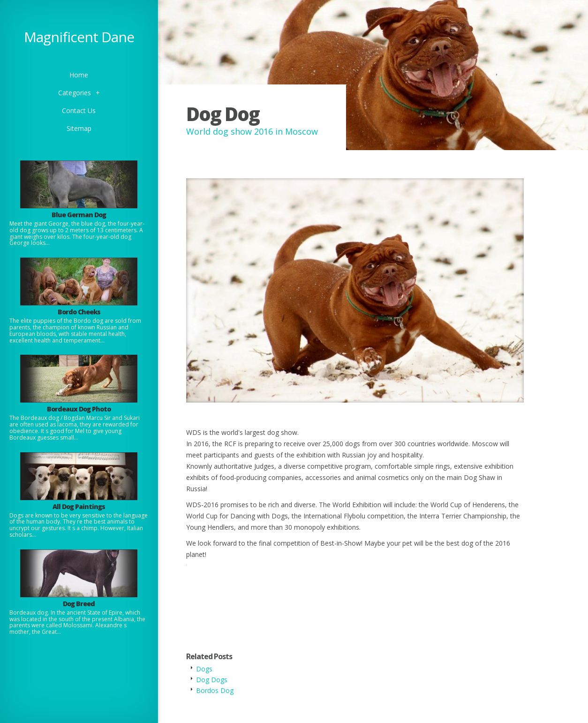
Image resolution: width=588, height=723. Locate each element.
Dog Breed (79, 604)
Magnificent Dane (79, 37)
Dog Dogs (212, 680)
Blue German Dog (79, 215)
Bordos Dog (215, 690)
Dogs (204, 669)
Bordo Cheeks (79, 312)
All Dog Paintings (79, 506)
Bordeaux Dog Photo (79, 409)
